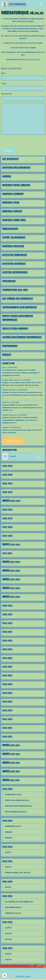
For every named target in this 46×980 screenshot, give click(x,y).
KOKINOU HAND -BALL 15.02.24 (18, 873)
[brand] (14, 4)
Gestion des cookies (23, 977)
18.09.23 (8, 887)
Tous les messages (13, 441)
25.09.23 (8, 954)
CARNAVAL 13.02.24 (13, 913)
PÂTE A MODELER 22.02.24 (16, 812)
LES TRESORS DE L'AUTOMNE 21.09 (19, 902)
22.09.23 (8, 928)
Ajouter (8, 151)
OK (39, 456)
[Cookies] (4, 976)
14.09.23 (8, 867)
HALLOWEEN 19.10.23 (13, 907)
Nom (3, 73)
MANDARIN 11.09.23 (13, 826)
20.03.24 (8, 939)
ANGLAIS (9, 832)
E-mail (4, 84)
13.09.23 (8, 852)
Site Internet (6, 94)
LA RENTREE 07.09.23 (13, 795)
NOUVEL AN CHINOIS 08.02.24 (17, 800)
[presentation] (18, 141)
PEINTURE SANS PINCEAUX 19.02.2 (19, 806)
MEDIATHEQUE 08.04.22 (30, 60)
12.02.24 (8, 959)
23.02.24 (8, 933)
